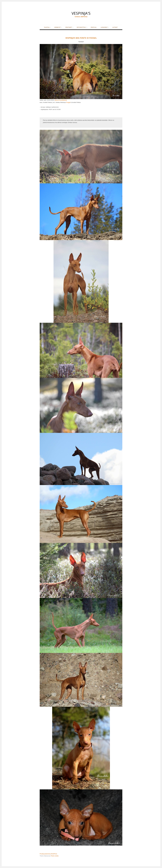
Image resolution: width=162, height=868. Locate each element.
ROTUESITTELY (82, 27)
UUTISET (116, 27)
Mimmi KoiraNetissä (61, 100)
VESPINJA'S (81, 12)
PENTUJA (94, 27)
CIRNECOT (57, 27)
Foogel (68, 103)
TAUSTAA (46, 27)
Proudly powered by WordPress (48, 854)
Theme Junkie (55, 856)
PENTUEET (68, 27)
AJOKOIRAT (105, 27)
